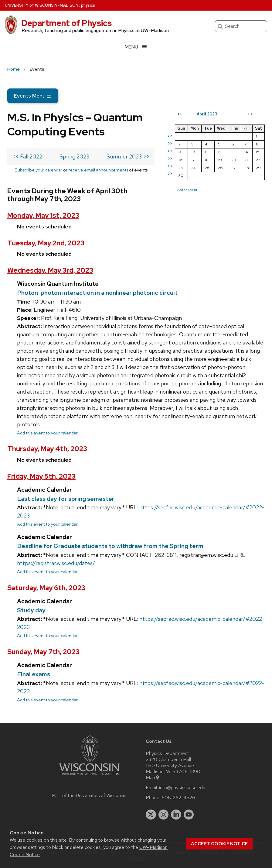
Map (153, 778)
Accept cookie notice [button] (219, 844)
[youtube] (189, 815)
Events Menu (33, 96)
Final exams (34, 674)
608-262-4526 (178, 798)
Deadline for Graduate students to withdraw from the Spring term (110, 546)
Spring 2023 (74, 156)
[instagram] (164, 815)
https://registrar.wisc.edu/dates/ (56, 563)
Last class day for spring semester (66, 499)
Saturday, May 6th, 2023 (46, 588)
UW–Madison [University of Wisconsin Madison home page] (42, 5)
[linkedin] (176, 815)
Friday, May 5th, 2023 (41, 476)
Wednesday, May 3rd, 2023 (50, 270)
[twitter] (151, 815)
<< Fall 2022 (27, 156)
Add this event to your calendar (47, 433)
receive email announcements (98, 170)
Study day (31, 610)
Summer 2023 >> (128, 156)
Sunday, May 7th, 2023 (43, 652)
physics (88, 5)
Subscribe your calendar (38, 170)
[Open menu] (136, 47)
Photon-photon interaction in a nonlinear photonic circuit (97, 293)
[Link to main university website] (89, 776)
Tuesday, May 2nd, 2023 (46, 243)
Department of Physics (66, 23)
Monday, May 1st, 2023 (43, 216)
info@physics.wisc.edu (182, 788)
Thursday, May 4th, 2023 (47, 449)
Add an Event (187, 190)
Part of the (89, 796)
